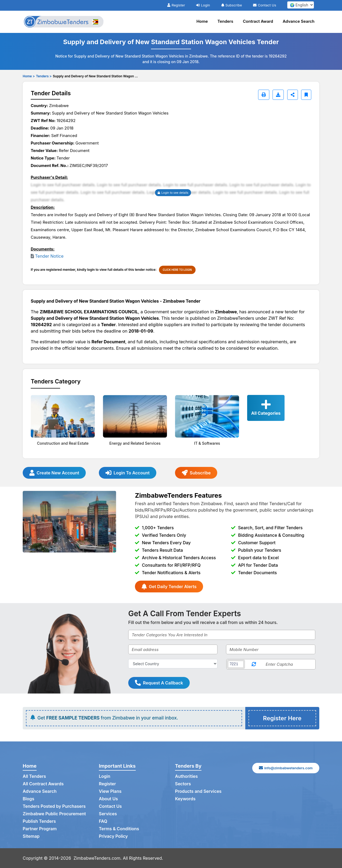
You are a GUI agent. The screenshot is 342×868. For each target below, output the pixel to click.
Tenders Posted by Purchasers (54, 806)
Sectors (183, 784)
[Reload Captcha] (254, 664)
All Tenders (34, 776)
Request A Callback (159, 683)
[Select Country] (173, 664)
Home (202, 21)
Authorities (186, 776)
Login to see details (173, 193)
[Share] (293, 95)
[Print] (264, 95)
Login (203, 5)
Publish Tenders (39, 821)
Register (176, 5)
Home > (29, 76)
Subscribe (232, 5)
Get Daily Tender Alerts (169, 587)
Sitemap (31, 836)
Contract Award (258, 21)
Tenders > (44, 76)
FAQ (103, 821)
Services (108, 814)
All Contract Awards (43, 784)
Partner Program (40, 829)
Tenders (225, 21)
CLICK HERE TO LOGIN (177, 270)
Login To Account (128, 473)
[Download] (278, 95)
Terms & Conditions (119, 829)
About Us (108, 799)
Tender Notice (49, 256)
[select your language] (301, 5)
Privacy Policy (113, 836)
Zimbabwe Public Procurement (54, 814)
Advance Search (299, 21)
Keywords (185, 799)
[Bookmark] (306, 95)
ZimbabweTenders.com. (98, 858)
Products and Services (198, 791)
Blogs (28, 799)
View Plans (110, 791)
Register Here (282, 718)
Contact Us (265, 5)
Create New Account (54, 473)
